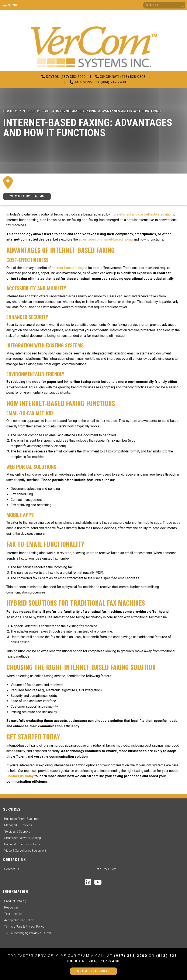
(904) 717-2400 (103, 961)
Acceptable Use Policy (19, 920)
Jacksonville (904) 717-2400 (98, 82)
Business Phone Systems (21, 819)
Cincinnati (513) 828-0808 (120, 77)
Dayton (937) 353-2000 (64, 77)
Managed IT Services (18, 825)
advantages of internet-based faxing (106, 239)
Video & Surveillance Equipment (25, 851)
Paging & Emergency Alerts (22, 844)
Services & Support (17, 832)
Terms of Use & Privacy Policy (24, 927)
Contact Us (12, 869)
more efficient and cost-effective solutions (143, 214)
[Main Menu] (5, 5)
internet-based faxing (67, 268)
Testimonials (13, 914)
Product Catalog (15, 901)
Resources (12, 907)
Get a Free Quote (105, 869)
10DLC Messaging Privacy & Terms (28, 933)
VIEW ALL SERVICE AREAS (27, 196)
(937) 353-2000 (131, 956)
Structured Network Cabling (22, 838)
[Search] (164, 5)
